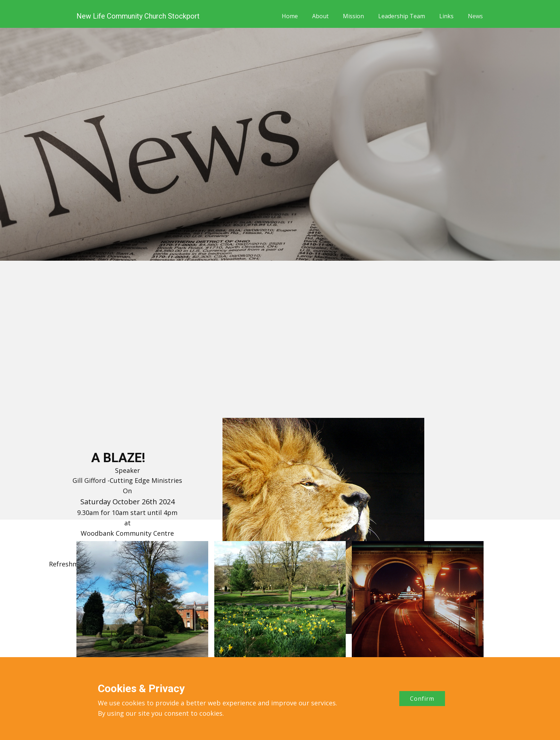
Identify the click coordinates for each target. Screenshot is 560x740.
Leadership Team (402, 16)
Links (446, 16)
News (475, 16)
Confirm (422, 699)
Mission (353, 16)
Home (290, 16)
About (320, 16)
